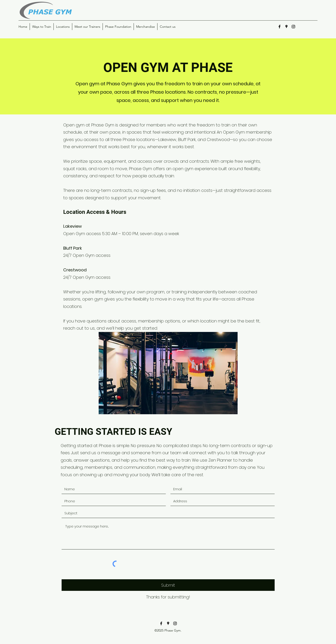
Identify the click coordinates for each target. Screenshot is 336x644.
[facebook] (279, 27)
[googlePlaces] (286, 27)
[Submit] (168, 585)
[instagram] (293, 27)
